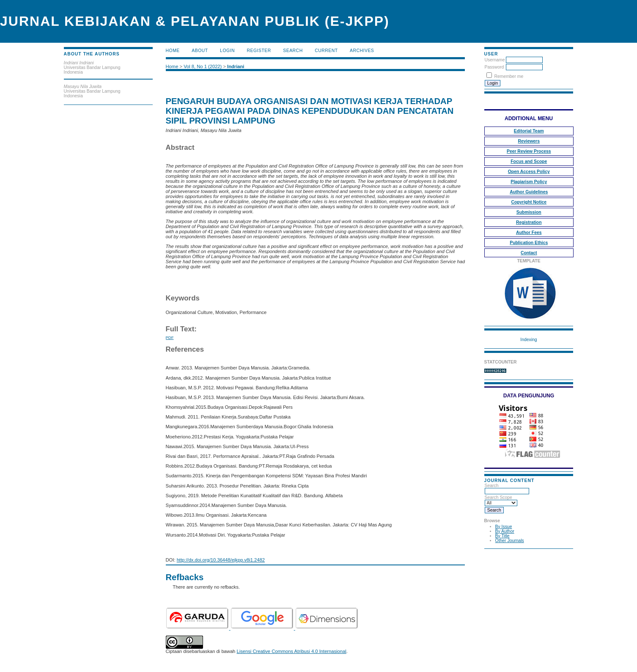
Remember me (509, 76)
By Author (505, 531)
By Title (502, 536)
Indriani (236, 66)
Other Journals (510, 541)
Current (326, 51)
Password (494, 67)
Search (293, 51)
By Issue (504, 527)
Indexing (529, 340)
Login (227, 51)
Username (495, 60)
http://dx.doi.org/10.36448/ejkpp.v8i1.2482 (221, 560)
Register (259, 51)
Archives (362, 51)
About (200, 51)
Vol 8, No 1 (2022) (203, 66)
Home (173, 51)
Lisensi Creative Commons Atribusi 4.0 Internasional (291, 651)
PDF (170, 337)
